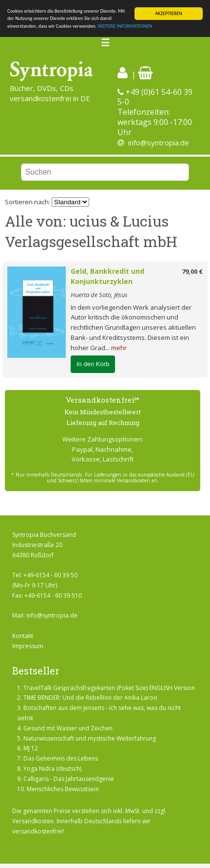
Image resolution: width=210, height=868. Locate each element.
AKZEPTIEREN (169, 13)
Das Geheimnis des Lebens (61, 758)
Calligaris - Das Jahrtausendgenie (69, 779)
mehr (119, 348)
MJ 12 (31, 748)
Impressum (28, 646)
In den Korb (93, 363)
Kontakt (23, 636)
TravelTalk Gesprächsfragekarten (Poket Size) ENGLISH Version (109, 688)
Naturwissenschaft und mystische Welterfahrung (90, 738)
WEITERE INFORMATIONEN (125, 26)
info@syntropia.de (159, 142)
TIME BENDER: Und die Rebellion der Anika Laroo (90, 698)
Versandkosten (33, 821)
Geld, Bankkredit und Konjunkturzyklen (107, 276)
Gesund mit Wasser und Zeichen (68, 728)
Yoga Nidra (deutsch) (52, 769)
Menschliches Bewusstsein (63, 789)
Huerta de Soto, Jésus (99, 295)
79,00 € (192, 271)
